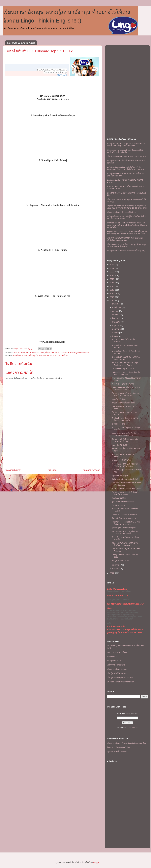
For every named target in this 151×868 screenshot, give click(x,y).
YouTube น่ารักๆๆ (119, 498)
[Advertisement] (53, 455)
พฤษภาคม (117, 329)
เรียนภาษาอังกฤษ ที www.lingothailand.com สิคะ (127, 743)
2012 (112, 301)
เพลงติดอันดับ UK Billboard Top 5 (31, 353)
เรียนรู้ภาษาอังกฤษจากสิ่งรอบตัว (120, 678)
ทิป (15, 353)
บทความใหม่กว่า (13, 470)
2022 (112, 265)
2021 (112, 268)
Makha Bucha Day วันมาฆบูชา (124, 515)
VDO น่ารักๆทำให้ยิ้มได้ (121, 460)
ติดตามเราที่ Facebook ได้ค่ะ (119, 747)
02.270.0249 (62, 75)
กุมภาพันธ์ (117, 565)
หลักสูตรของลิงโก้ (114, 661)
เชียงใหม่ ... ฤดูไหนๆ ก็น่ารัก (123, 384)
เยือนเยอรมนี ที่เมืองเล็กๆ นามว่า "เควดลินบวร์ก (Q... (125, 440)
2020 (112, 272)
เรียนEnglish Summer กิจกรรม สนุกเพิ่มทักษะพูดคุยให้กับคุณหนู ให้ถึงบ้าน (127, 245)
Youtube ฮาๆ (112, 656)
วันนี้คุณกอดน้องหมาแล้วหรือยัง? (125, 479)
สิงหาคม (116, 318)
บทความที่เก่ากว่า (92, 470)
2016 (112, 286)
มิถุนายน (116, 325)
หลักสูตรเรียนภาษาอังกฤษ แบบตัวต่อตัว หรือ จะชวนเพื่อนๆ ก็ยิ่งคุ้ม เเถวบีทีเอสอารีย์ (126, 145)
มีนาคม (116, 336)
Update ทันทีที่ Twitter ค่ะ (117, 752)
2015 (112, 290)
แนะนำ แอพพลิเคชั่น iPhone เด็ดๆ (121, 682)
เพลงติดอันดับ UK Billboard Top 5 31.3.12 (39, 51)
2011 (112, 573)
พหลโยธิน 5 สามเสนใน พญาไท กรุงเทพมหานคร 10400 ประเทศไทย (41, 356)
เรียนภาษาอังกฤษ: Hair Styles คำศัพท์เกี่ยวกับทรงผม (125, 493)
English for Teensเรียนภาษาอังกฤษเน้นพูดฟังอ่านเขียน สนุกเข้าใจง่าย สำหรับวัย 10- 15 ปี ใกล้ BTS (127, 207)
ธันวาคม (116, 304)
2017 (112, 283)
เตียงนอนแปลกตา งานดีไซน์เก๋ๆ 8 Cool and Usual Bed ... (125, 364)
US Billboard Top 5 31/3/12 (123, 369)
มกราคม (116, 569)
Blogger (96, 862)
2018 (112, 279)
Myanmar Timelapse (120, 475)
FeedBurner (133, 727)
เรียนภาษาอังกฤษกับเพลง (117, 669)
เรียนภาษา (49, 353)
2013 (112, 297)
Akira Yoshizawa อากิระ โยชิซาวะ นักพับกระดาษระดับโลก (125, 434)
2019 (112, 275)
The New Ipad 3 (118, 505)
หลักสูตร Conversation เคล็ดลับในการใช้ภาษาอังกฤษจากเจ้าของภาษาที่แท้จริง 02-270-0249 (126, 168)
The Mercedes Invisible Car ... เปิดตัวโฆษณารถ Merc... (126, 523)
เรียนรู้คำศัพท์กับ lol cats (117, 673)
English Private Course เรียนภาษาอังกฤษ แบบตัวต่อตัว (126, 419)
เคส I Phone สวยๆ (119, 424)
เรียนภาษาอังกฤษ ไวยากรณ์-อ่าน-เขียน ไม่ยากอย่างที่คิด (125, 394)
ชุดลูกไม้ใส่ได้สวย (119, 399)
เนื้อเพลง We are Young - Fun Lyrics (126, 489)
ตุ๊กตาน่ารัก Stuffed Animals (123, 502)
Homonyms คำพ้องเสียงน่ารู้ (118, 652)
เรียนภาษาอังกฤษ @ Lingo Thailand (122, 212)
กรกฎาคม (117, 322)
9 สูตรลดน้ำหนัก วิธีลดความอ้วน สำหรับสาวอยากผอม (125, 544)
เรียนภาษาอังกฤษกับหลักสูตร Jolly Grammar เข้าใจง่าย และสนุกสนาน (125, 239)
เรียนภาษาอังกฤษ (62, 353)
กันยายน (116, 315)
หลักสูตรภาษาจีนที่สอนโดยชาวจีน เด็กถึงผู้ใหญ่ (126, 251)
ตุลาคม (115, 311)
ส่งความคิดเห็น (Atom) (59, 479)
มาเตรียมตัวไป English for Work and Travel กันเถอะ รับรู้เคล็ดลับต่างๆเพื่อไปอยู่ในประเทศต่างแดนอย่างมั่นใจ (127, 225)
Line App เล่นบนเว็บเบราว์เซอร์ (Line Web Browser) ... (126, 484)
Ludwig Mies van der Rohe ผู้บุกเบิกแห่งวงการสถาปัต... (126, 373)
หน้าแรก (52, 470)
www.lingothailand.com (79, 353)
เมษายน (116, 333)
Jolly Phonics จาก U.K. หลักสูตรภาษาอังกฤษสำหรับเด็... (125, 465)
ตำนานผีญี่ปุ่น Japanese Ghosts (124, 518)
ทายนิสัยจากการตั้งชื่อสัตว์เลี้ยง (124, 403)
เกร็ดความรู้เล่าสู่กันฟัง (116, 665)
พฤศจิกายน (117, 307)
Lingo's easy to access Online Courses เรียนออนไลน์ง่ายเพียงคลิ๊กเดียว (125, 151)
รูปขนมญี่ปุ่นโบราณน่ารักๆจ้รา (124, 528)
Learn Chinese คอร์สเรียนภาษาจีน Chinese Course (126, 389)
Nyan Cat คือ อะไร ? (120, 445)
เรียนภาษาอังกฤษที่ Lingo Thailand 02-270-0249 (127, 156)
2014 (112, 293)
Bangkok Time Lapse (120, 560)
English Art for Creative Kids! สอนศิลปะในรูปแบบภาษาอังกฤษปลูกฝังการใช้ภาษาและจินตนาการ (127, 233)
